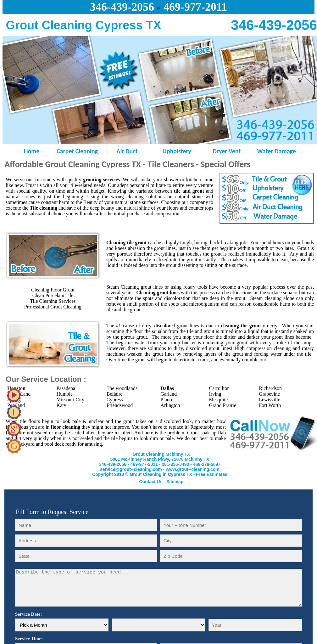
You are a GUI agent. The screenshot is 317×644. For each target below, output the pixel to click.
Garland (169, 394)
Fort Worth (270, 405)
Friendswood (120, 405)
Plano (166, 400)
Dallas (167, 388)
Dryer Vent (227, 151)
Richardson (270, 388)
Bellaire (115, 394)
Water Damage (276, 151)
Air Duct (127, 151)
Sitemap (175, 482)
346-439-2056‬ (122, 7)
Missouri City (70, 400)
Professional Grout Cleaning (53, 307)
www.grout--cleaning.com (193, 469)
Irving (215, 394)
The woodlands (122, 388)
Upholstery (177, 151)
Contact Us (151, 482)
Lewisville (270, 400)
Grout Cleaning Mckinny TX (161, 454)
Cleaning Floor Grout (53, 290)
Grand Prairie (222, 405)
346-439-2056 (113, 464)
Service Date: (28, 614)
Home (28, 151)
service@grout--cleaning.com (131, 469)
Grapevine (269, 394)
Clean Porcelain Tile (53, 295)
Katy (61, 405)
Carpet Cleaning (77, 151)
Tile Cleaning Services (53, 301)
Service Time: (29, 639)
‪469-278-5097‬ (207, 464)
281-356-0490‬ (175, 464)
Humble (65, 394)
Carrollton (219, 388)
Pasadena (66, 388)
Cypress (115, 400)
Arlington (170, 405)
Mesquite (218, 400)
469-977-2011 (195, 7)
